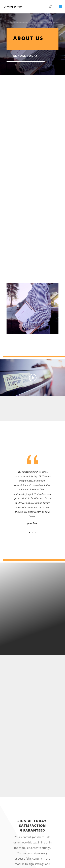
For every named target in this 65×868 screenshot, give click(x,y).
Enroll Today (26, 56)
